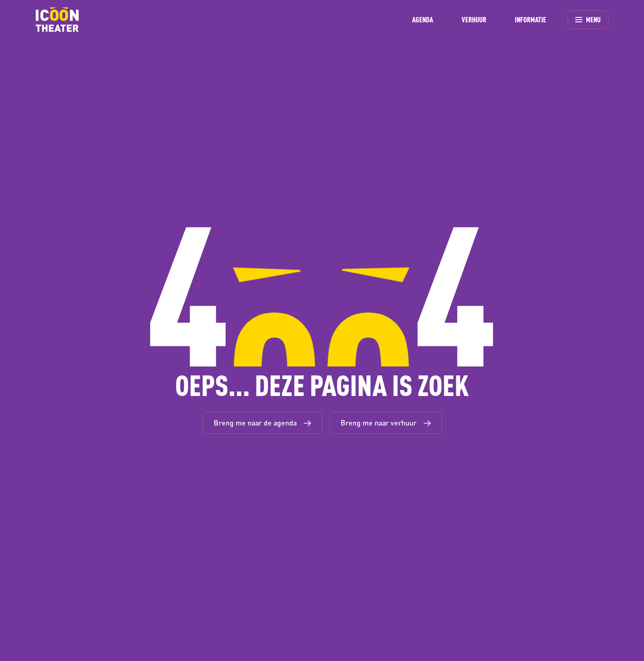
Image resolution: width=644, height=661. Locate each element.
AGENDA (423, 19)
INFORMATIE (530, 19)
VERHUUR (474, 19)
